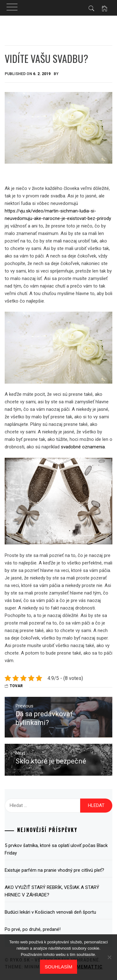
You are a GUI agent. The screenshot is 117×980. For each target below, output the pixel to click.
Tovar (16, 686)
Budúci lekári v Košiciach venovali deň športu (50, 912)
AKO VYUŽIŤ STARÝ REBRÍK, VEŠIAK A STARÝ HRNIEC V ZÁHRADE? (52, 891)
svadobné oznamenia (83, 447)
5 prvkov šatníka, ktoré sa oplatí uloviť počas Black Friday (56, 849)
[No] (109, 957)
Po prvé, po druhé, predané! (33, 929)
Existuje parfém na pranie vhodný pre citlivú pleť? (54, 870)
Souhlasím (58, 967)
